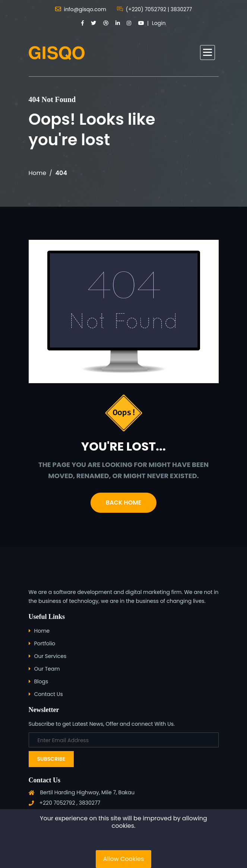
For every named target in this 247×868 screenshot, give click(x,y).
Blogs (41, 681)
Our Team (47, 669)
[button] (208, 53)
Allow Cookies (124, 859)
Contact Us (49, 694)
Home (38, 173)
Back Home (123, 503)
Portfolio (45, 643)
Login (159, 23)
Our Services (50, 656)
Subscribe (51, 759)
